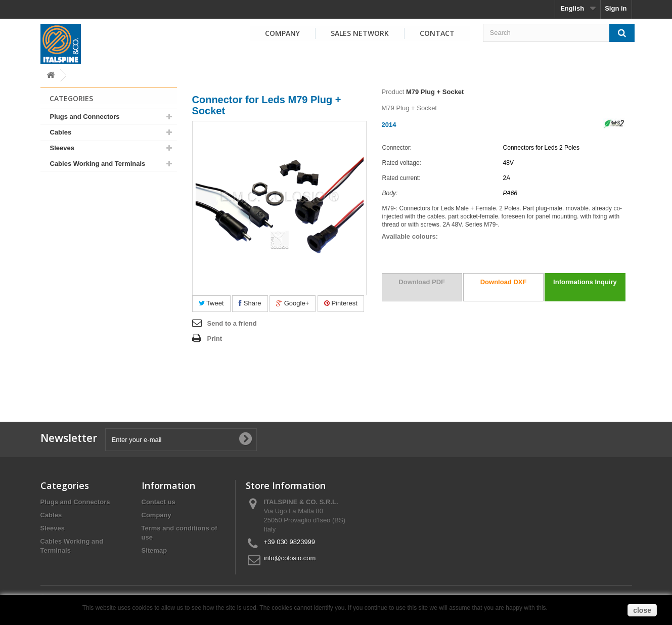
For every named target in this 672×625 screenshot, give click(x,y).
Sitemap (154, 550)
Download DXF (504, 282)
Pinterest (341, 303)
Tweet (211, 303)
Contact (437, 33)
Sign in (616, 8)
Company (282, 33)
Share (250, 303)
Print (215, 339)
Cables (61, 132)
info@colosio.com (290, 558)
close (642, 610)
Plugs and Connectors (85, 117)
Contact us (159, 502)
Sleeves (62, 148)
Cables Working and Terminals (98, 164)
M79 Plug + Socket (435, 92)
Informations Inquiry (585, 282)
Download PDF (422, 282)
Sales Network (360, 33)
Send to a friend (232, 323)
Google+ (293, 303)
